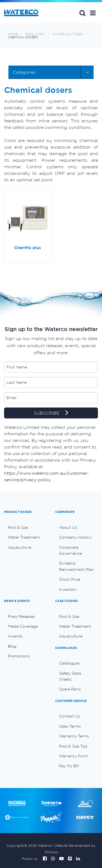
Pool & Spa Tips (73, 746)
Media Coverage (23, 626)
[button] (93, 13)
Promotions (19, 656)
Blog (12, 646)
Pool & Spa (35, 34)
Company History (75, 537)
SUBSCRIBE (51, 413)
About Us (68, 527)
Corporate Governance (70, 550)
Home (13, 34)
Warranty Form (73, 756)
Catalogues (69, 663)
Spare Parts (70, 689)
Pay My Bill (69, 766)
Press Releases (21, 616)
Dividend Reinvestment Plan (76, 566)
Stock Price (70, 579)
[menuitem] (26, 527)
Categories (24, 72)
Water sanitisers (68, 34)
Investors (68, 589)
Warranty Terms (74, 736)
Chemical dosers (23, 37)
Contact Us (70, 716)
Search (82, 13)
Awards (15, 636)
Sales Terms (70, 726)
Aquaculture (20, 547)
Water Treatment (24, 537)
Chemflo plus (28, 248)
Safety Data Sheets (70, 676)
